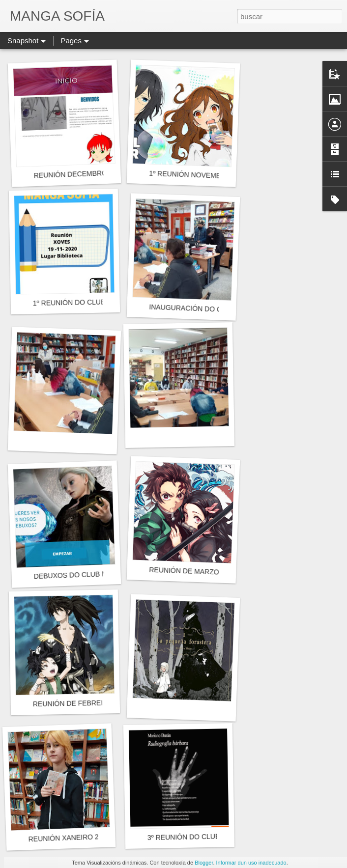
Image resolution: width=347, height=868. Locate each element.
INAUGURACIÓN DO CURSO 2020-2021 (213, 309)
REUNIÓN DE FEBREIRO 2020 (82, 703)
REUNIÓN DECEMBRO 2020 (79, 174)
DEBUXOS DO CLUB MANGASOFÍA (90, 574)
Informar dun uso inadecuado (251, 863)
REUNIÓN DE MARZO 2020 (193, 571)
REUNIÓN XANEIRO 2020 (69, 838)
